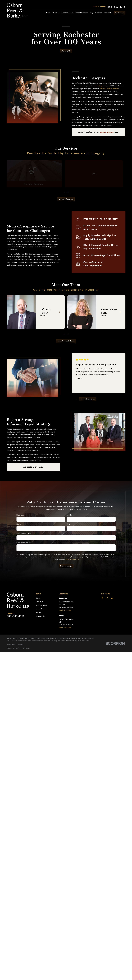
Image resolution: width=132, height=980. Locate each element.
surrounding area (99, 86)
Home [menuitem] (48, 13)
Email (68, 524)
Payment (39, 612)
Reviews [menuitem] (99, 13)
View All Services (66, 199)
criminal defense (113, 89)
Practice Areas (42, 605)
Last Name (70, 515)
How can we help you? (24, 543)
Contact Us (120, 13)
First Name (20, 515)
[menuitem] (9, 648)
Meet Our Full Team (66, 341)
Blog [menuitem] (92, 13)
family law (103, 89)
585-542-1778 (116, 7)
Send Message (66, 566)
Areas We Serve (42, 609)
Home (38, 598)
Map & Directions (65, 610)
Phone (19, 524)
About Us (40, 602)
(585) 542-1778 (92, 132)
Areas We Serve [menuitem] (82, 13)
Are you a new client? (24, 533)
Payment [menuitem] (107, 13)
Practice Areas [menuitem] (67, 13)
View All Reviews (88, 399)
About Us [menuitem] (56, 13)
